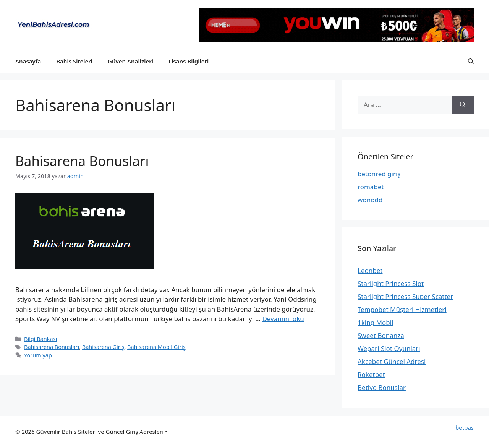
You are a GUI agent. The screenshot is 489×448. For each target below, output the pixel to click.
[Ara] (463, 105)
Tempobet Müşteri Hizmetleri (402, 309)
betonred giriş (379, 174)
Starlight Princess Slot (391, 283)
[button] (471, 61)
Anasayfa (28, 61)
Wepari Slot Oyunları (389, 348)
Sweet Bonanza (381, 335)
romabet (371, 187)
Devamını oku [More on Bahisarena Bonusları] (283, 319)
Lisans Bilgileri (189, 61)
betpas (465, 427)
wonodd (370, 200)
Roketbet (371, 374)
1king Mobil (376, 322)
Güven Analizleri (130, 61)
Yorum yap (38, 355)
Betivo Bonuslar (382, 387)
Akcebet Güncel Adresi (392, 361)
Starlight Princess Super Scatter (405, 296)
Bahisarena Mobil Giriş (156, 347)
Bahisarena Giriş (103, 347)
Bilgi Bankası (40, 339)
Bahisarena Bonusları (82, 161)
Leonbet (370, 270)
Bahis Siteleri (74, 61)
